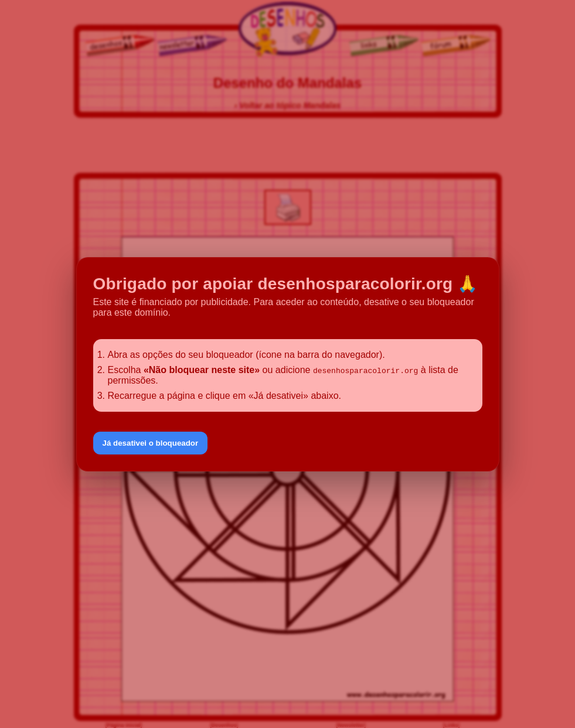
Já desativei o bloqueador (151, 443)
